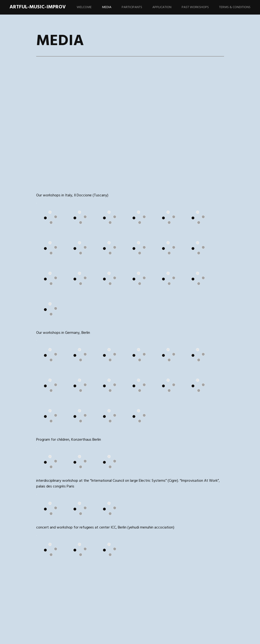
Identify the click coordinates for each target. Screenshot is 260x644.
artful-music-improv (38, 7)
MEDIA (107, 7)
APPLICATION (162, 7)
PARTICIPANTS (132, 7)
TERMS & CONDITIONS (235, 7)
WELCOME (84, 7)
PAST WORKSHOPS (195, 7)
